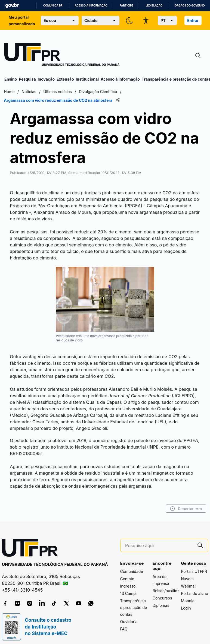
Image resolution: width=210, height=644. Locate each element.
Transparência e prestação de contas (134, 603)
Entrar (193, 20)
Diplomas (161, 601)
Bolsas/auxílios (166, 586)
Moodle (188, 596)
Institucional (87, 79)
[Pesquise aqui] (159, 541)
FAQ (124, 624)
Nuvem (187, 574)
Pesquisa (27, 79)
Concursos (162, 593)
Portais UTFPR (194, 567)
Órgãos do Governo (190, 6)
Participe (127, 6)
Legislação (154, 6)
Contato (127, 574)
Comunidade (132, 567)
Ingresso (128, 581)
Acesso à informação (91, 6)
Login (186, 603)
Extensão (65, 79)
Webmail (189, 581)
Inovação (46, 79)
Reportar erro (185, 504)
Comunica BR (53, 6)
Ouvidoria (129, 617)
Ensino (11, 79)
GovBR (12, 6)
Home (10, 92)
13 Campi (129, 589)
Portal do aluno (194, 589)
